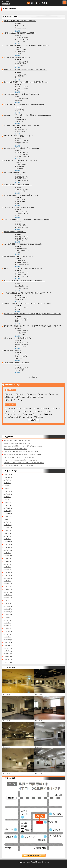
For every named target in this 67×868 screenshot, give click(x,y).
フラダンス (48, 409)
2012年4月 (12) (8, 595)
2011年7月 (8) (7, 620)
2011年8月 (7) (7, 617)
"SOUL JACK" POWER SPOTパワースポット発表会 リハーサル (25, 70)
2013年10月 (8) (8, 547)
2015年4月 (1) (7, 500)
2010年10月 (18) (8, 645)
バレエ (49, 411)
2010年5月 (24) (8, 659)
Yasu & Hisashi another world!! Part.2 (16, 363)
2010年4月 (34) (8, 662)
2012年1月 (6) (7, 603)
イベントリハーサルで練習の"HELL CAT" (18, 58)
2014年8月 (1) (7, 519)
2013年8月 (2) (7, 553)
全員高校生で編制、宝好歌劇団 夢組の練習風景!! (20, 33)
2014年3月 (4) (7, 533)
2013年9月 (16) (8, 550)
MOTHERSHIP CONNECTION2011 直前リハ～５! (21, 160)
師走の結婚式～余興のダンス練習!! (15, 173)
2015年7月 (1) (7, 497)
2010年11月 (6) (8, 643)
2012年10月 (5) (8, 578)
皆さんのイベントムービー (15, 400)
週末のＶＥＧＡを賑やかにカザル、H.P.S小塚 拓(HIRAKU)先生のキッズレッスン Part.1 (32, 326)
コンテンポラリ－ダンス (14, 414)
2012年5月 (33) (8, 592)
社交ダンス (58, 409)
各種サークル (21, 417)
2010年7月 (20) (8, 654)
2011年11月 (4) (8, 609)
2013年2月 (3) (7, 567)
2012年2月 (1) (7, 601)
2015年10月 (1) (8, 494)
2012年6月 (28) (8, 589)
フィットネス (38, 414)
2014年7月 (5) (7, 522)
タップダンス (19, 411)
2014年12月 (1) (8, 508)
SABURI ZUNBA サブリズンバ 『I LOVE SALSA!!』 (22, 148)
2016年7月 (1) (7, 480)
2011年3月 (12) (8, 631)
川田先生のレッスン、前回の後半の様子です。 (19, 338)
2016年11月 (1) (8, 475)
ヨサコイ (9, 411)
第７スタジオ (21, 397)
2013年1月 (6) (7, 570)
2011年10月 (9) (8, 612)
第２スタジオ (21, 394)
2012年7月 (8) (7, 587)
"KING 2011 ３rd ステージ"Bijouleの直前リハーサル (21, 195)
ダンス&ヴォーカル (26, 409)
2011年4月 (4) (7, 629)
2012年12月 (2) (8, 573)
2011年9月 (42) (8, 615)
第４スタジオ (43, 394)
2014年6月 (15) (8, 525)
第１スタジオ (11, 394)
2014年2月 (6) (7, 536)
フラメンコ (39, 409)
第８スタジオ (32, 397)
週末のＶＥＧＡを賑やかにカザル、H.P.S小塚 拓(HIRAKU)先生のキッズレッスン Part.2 (32, 314)
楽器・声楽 (48, 414)
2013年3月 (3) (7, 564)
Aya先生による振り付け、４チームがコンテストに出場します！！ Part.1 (27, 303)
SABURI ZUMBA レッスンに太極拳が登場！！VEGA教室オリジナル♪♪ (27, 220)
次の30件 (35, 377)
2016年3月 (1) (7, 489)
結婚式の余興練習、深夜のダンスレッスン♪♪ (18, 256)
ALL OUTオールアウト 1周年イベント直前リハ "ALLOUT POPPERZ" (28, 115)
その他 (41, 397)
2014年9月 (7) (7, 517)
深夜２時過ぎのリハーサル (12, 350)
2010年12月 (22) (8, 640)
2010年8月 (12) (8, 651)
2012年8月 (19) (8, 584)
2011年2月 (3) (7, 634)
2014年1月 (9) (7, 539)
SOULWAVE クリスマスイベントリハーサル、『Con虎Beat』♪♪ (24, 281)
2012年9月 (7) (7, 581)
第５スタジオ (54, 394)
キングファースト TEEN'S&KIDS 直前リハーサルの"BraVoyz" (24, 105)
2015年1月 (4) (7, 505)
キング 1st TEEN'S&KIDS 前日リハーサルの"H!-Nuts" (22, 94)
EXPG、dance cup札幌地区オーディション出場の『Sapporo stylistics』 (27, 45)
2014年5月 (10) (8, 528)
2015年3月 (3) (7, 503)
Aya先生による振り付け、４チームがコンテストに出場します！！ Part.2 (27, 293)
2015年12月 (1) (8, 491)
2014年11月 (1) (8, 511)
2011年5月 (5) (7, 626)
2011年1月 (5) (7, 637)
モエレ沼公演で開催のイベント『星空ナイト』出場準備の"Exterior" (26, 82)
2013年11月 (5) (8, 545)
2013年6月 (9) (7, 559)
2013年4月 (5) (7, 561)
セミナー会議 (32, 417)
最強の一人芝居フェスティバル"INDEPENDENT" (20, 21)
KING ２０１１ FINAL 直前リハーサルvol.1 (18, 136)
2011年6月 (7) (7, 623)
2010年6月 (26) (8, 657)
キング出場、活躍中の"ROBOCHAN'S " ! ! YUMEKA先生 (23, 244)
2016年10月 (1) (8, 477)
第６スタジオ (11, 397)
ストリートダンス (12, 409)
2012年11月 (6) (8, 575)
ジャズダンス (29, 411)
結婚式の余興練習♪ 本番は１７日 (15, 232)
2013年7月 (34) (8, 556)
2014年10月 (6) (8, 514)
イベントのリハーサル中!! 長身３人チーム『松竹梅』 (22, 126)
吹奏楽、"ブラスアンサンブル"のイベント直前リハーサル (23, 268)
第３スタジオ (32, 394)
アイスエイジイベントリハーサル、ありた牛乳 (19, 207)
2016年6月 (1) (7, 483)
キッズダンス (11, 417)
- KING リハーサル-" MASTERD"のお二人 (18, 185)
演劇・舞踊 (28, 414)
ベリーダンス (40, 411)
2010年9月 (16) (8, 648)
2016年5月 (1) (7, 486)
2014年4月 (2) (7, 531)
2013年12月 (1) (8, 542)
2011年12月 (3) (8, 606)
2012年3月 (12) (8, 598)
